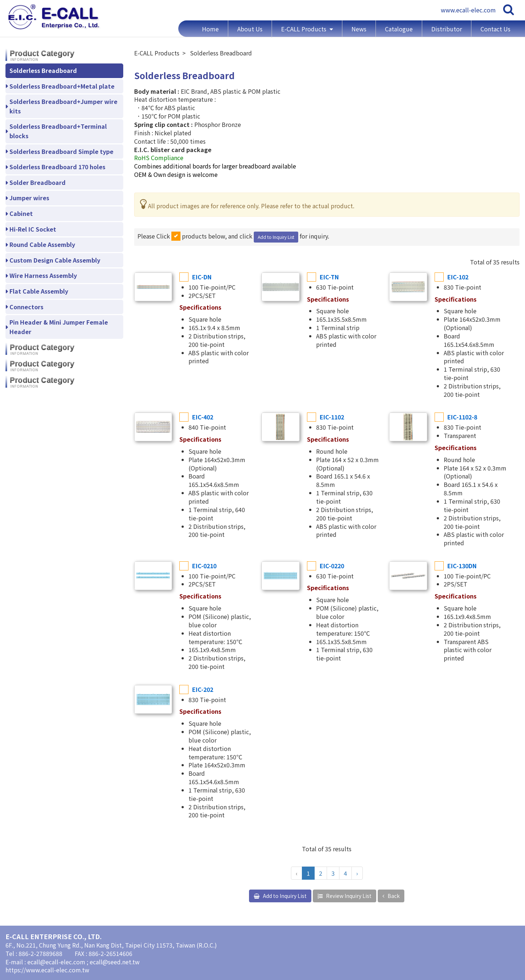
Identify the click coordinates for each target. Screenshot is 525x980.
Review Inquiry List (348, 896)
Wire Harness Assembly (43, 275)
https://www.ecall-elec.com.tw (47, 970)
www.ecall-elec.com (468, 10)
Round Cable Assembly (42, 244)
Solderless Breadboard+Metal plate (62, 86)
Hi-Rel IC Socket (33, 229)
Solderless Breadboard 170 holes (57, 167)
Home (210, 29)
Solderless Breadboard (43, 70)
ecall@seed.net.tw (115, 962)
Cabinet (21, 213)
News (359, 29)
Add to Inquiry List (276, 237)
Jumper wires (29, 198)
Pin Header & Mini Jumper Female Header (59, 327)
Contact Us (495, 29)
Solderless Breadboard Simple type (61, 151)
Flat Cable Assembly (39, 291)
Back (393, 896)
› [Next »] (357, 873)
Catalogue (399, 29)
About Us (250, 29)
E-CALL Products (304, 29)
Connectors (26, 307)
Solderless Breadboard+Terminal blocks (58, 131)
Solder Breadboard (38, 182)
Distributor (447, 29)
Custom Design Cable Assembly (55, 260)
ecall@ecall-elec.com (57, 962)
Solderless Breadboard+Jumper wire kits (63, 106)
